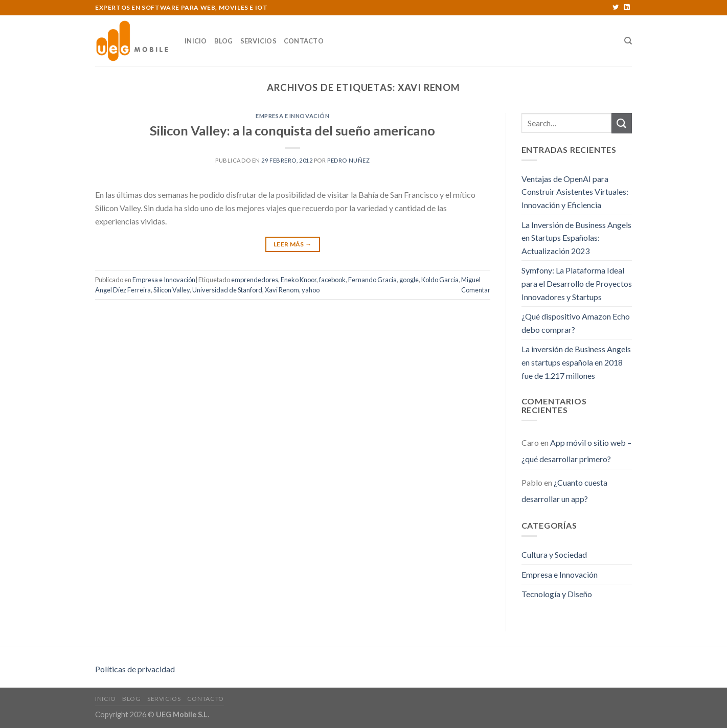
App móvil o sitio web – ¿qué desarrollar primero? (576, 451)
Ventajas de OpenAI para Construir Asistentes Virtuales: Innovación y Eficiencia (575, 192)
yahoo (311, 290)
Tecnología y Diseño (557, 594)
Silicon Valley (172, 290)
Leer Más (293, 244)
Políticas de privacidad (135, 669)
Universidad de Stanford (227, 290)
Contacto (304, 41)
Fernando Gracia (372, 280)
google (409, 280)
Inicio (196, 41)
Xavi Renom (282, 290)
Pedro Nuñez (348, 160)
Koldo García (440, 280)
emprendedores (255, 280)
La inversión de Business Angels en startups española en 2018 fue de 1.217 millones (576, 362)
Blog (224, 41)
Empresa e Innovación (292, 116)
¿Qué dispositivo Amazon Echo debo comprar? (576, 323)
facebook (332, 280)
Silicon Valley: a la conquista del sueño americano (292, 130)
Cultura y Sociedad (554, 554)
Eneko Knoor (299, 280)
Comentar (476, 290)
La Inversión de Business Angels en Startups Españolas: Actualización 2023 (576, 238)
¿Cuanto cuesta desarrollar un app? (564, 491)
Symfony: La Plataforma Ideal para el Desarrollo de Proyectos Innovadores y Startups (577, 283)
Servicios (258, 41)
